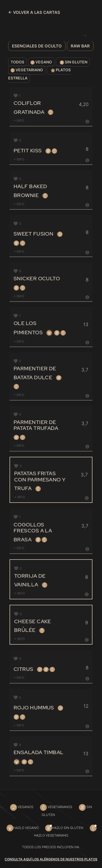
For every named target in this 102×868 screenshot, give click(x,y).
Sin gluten (73, 62)
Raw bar (80, 46)
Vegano (41, 62)
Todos (17, 62)
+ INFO (52, 121)
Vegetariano (27, 70)
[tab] (52, 121)
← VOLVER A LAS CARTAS (34, 12)
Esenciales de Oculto (37, 46)
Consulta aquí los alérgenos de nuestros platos (51, 859)
